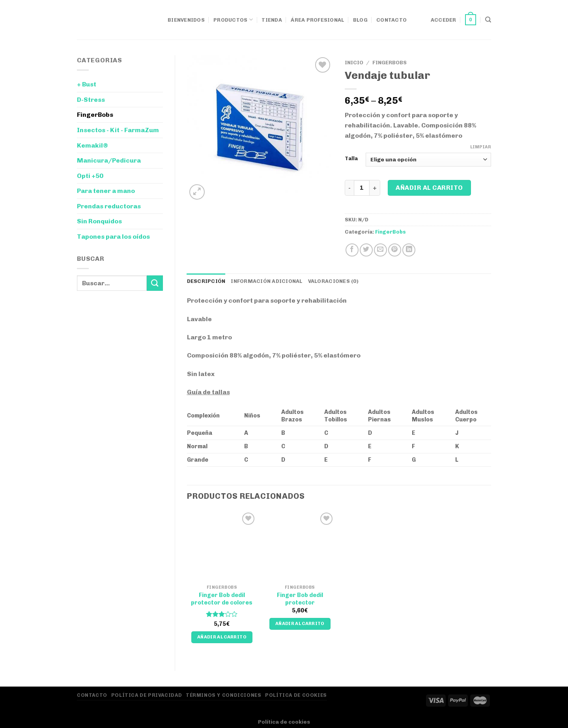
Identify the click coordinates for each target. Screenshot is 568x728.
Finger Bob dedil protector (300, 599)
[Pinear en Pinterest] (395, 250)
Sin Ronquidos (99, 221)
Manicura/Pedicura (109, 160)
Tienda (272, 20)
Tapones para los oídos (113, 237)
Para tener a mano (106, 191)
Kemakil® (92, 145)
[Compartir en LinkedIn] (409, 250)
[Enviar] (155, 283)
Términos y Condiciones (223, 695)
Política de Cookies (296, 695)
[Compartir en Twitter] (366, 250)
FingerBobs (95, 115)
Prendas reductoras (109, 206)
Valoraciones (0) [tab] (333, 281)
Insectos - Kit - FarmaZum (118, 130)
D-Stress (91, 100)
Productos (233, 20)
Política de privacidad (147, 695)
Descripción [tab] (206, 281)
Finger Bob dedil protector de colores (222, 599)
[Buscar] (488, 20)
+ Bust (87, 84)
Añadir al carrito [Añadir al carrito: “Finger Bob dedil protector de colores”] (222, 637)
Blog (360, 20)
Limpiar (481, 147)
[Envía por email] (380, 250)
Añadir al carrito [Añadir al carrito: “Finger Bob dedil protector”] (300, 623)
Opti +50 (90, 176)
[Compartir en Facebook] (352, 250)
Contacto (391, 20)
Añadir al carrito (429, 188)
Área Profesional (317, 20)
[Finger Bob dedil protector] (300, 546)
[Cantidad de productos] (362, 188)
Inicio (354, 62)
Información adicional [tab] (266, 281)
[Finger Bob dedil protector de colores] (222, 546)
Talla (351, 159)
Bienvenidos (186, 20)
